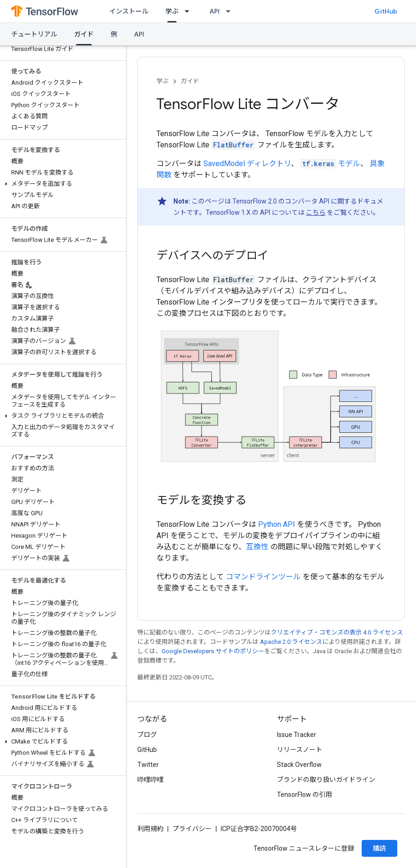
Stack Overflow (299, 765)
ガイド (190, 81)
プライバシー (192, 829)
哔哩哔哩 (150, 780)
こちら (316, 212)
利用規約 (150, 829)
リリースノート (300, 750)
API (215, 11)
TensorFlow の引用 (305, 795)
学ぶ (163, 81)
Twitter (148, 765)
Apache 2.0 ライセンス (291, 642)
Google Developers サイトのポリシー (213, 651)
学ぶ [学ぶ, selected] (172, 11)
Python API (277, 524)
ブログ (147, 735)
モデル (330, 164)
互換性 (257, 547)
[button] (61, 184)
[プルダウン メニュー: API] (231, 11)
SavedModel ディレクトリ (247, 164)
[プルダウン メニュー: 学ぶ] (190, 11)
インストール (129, 11)
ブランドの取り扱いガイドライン (326, 780)
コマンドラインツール (263, 577)
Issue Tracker (297, 735)
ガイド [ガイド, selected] (84, 34)
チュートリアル (34, 34)
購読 (379, 848)
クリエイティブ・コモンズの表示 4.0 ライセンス (337, 632)
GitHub (386, 11)
